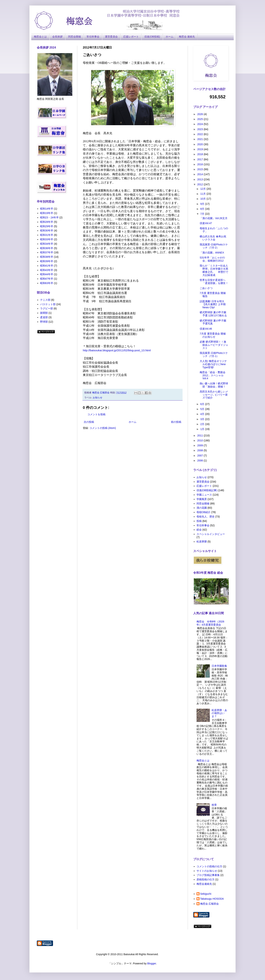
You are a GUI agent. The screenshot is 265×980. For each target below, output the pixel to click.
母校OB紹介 (204, 512)
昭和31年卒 (47, 235)
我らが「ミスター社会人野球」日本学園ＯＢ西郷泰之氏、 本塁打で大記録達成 (214, 270)
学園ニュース (204, 495)
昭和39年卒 (47, 261)
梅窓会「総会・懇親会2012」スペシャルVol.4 (213, 375)
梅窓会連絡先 (204, 884)
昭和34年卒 (47, 244)
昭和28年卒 (47, 222)
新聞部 (44, 313)
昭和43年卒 (47, 270)
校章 (214, 805)
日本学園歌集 (219, 666)
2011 (200, 435)
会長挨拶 (57, 37)
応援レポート (131, 37)
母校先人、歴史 (206, 517)
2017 (200, 159)
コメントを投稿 (96, 414)
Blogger (152, 963)
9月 (203, 204)
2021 (200, 139)
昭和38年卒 (47, 257)
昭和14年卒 (47, 209)
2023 (200, 129)
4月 (203, 414)
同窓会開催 (75, 37)
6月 (203, 404)
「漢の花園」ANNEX (212, 253)
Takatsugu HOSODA (212, 899)
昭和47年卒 (47, 279)
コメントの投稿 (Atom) (103, 428)
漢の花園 (202, 508)
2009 (200, 445)
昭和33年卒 (47, 239)
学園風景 (202, 499)
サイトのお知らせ (207, 871)
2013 (200, 179)
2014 (200, 174)
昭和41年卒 (47, 266)
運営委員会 (111, 37)
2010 (200, 440)
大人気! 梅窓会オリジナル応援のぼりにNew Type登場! (213, 364)
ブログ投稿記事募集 (208, 875)
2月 (203, 424)
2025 (200, 119)
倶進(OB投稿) (152, 37)
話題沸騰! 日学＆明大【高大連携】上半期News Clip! (213, 304)
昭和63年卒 (47, 283)
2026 (200, 114)
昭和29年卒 (47, 226)
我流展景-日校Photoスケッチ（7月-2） (214, 246)
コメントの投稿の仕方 (209, 866)
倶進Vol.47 (206, 223)
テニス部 (45, 300)
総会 (199, 530)
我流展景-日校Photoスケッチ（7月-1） (214, 355)
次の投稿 (89, 422)
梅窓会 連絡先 (187, 37)
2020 (200, 144)
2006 (200, 460)
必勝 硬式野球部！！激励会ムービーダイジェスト (214, 345)
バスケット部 (48, 304)
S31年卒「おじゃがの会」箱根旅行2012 (212, 259)
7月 (203, 214)
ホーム (169, 37)
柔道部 (44, 317)
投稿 (199, 521)
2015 (200, 169)
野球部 (44, 322)
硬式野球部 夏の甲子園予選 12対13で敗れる (213, 314)
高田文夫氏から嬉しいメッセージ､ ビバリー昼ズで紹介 (214, 395)
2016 (200, 164)
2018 (200, 154)
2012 (200, 184)
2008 (200, 450)
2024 (200, 124)
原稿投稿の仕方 (206, 879)
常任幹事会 (93, 37)
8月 (203, 209)
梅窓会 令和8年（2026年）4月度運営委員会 (210, 623)
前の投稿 (176, 422)
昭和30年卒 (47, 231)
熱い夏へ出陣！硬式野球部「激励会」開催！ (214, 385)
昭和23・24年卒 (49, 217)
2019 (200, 149)
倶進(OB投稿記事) (207, 490)
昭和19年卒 (47, 213)
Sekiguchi (206, 894)
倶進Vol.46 (206, 329)
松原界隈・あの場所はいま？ (219, 713)
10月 (203, 199)
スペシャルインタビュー (211, 534)
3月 (203, 419)
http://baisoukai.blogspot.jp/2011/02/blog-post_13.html (117, 350)
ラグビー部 (47, 308)
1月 (203, 429)
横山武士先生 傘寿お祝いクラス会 (213, 238)
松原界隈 (202, 542)
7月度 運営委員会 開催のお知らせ (213, 335)
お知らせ (98, 398)
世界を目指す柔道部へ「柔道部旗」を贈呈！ (214, 282)
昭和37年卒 (47, 252)
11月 (203, 194)
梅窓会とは (40, 37)
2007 (200, 456)
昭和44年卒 (47, 274)
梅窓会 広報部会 (210, 904)
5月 (203, 409)
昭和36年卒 (47, 248)
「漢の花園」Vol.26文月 (214, 218)
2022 (200, 134)
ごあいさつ (206, 288)
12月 (203, 189)
